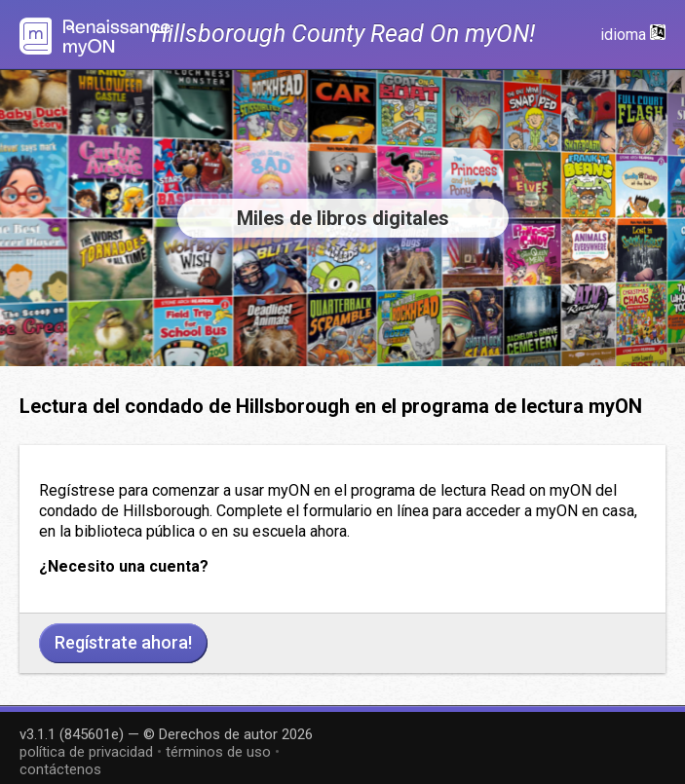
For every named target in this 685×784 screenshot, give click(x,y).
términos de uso (218, 752)
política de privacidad (86, 752)
